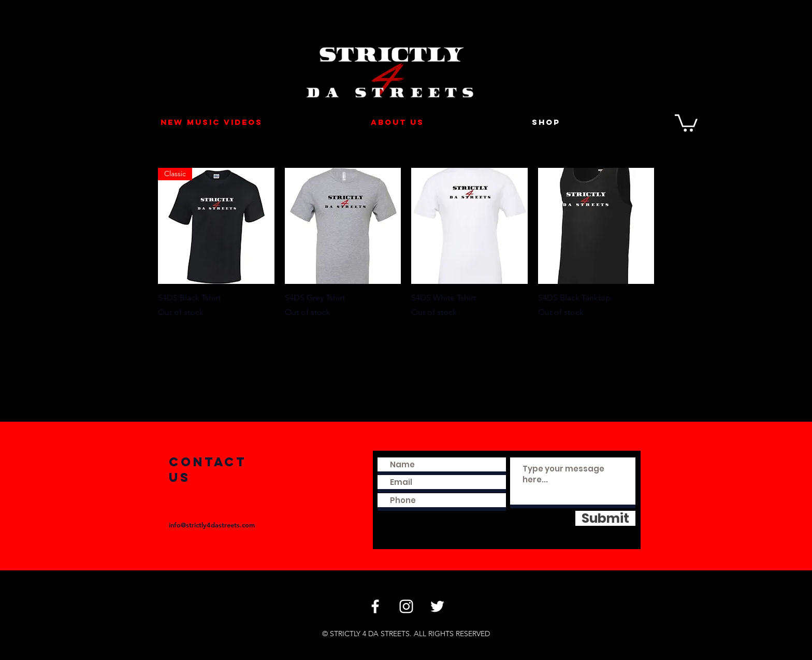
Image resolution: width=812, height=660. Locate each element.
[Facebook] (375, 606)
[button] (686, 122)
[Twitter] (437, 606)
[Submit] (605, 518)
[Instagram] (406, 606)
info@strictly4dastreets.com (212, 525)
